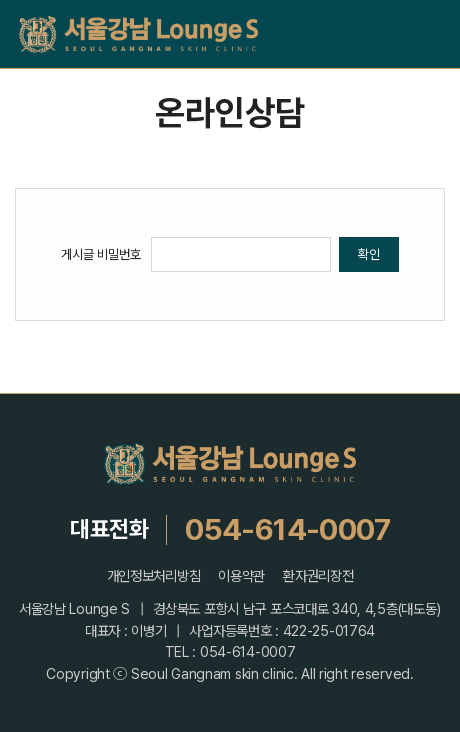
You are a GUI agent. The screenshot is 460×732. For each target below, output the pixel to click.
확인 (369, 254)
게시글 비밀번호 (101, 254)
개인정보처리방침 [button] (154, 576)
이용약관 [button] (241, 576)
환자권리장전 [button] (318, 576)
